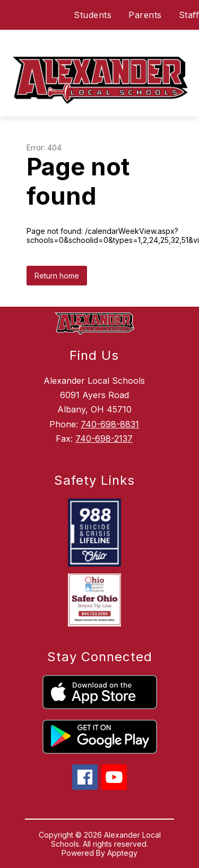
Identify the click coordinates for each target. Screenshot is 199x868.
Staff (189, 15)
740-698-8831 (110, 424)
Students (93, 15)
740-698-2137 (104, 439)
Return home (57, 276)
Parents (145, 15)
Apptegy (122, 853)
